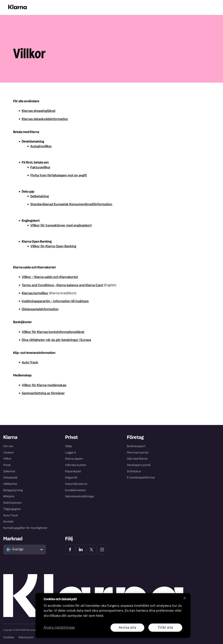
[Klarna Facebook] (70, 550)
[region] (113, 616)
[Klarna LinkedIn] (81, 550)
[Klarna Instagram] (102, 550)
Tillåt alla (165, 628)
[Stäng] (185, 598)
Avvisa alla (127, 628)
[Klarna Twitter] (91, 550)
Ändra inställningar (59, 628)
